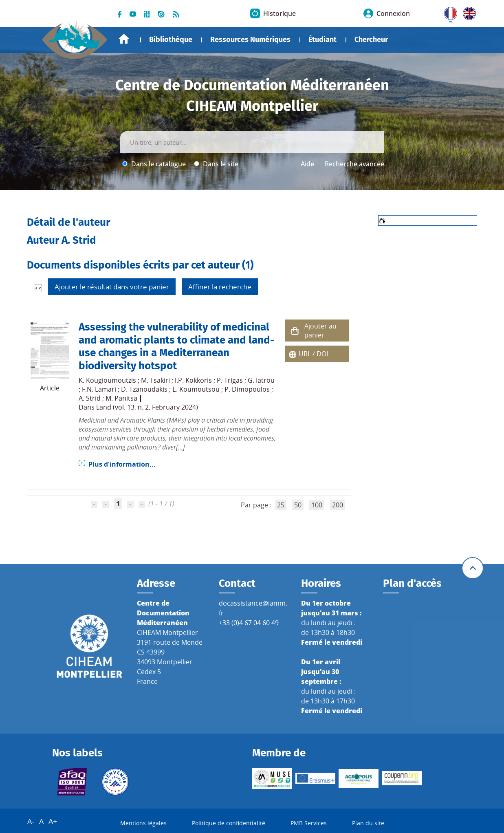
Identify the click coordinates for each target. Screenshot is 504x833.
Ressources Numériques (250, 40)
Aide (307, 164)
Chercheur (371, 40)
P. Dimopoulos (247, 389)
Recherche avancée (354, 164)
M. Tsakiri (155, 380)
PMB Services (309, 823)
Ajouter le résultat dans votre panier (112, 287)
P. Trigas (230, 380)
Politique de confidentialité (229, 823)
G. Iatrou (261, 380)
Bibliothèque (171, 40)
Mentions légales (143, 823)
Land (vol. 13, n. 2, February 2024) (147, 407)
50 (298, 505)
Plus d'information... (122, 464)
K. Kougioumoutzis (107, 380)
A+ (53, 821)
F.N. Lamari (99, 389)
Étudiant (322, 40)
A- (31, 821)
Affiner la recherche (220, 287)
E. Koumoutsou (196, 389)
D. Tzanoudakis (144, 389)
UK (467, 12)
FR (448, 12)
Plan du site (368, 823)
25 (281, 505)
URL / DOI (313, 354)
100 (317, 505)
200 (338, 505)
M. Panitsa (121, 398)
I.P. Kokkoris (193, 380)
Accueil (124, 39)
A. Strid (90, 398)
